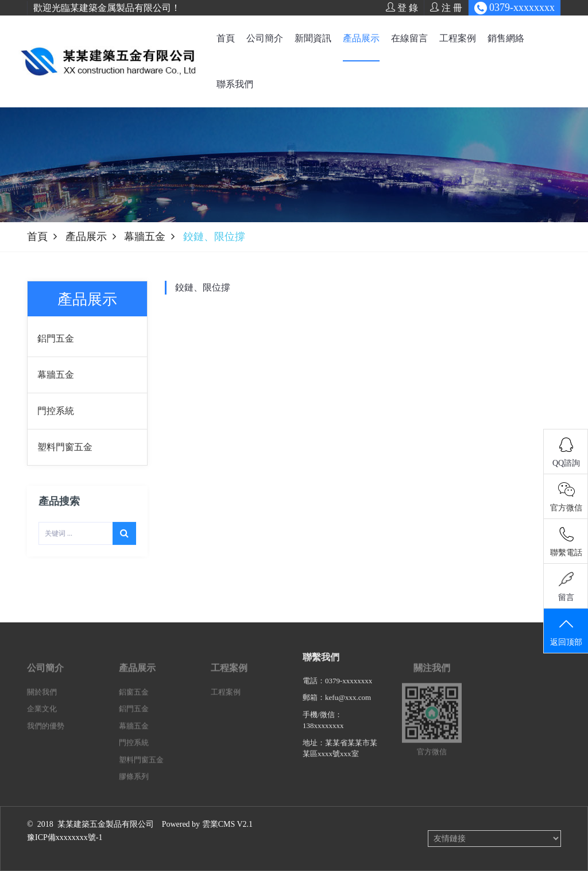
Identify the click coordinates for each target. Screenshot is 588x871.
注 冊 (446, 7)
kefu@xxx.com (348, 705)
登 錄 (402, 7)
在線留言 (409, 38)
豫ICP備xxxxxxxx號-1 (65, 837)
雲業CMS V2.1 (227, 824)
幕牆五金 (145, 237)
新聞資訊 (313, 38)
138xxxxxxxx (323, 733)
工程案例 (458, 38)
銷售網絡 (506, 38)
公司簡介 (265, 38)
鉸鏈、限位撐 (203, 287)
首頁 (226, 38)
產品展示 (361, 38)
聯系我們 (235, 84)
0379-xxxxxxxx (349, 689)
